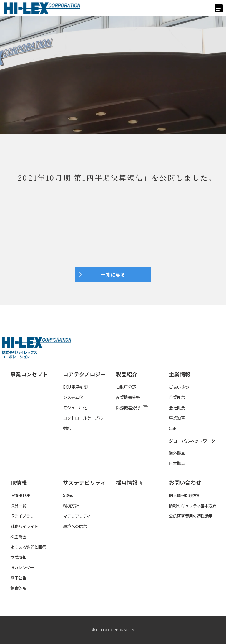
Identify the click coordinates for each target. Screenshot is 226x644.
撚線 (67, 428)
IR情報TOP (20, 495)
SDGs (68, 495)
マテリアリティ (77, 516)
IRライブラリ (22, 516)
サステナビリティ (84, 482)
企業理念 (177, 397)
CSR (173, 428)
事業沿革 (177, 418)
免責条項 (18, 588)
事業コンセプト (29, 374)
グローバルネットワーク (192, 441)
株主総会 (18, 537)
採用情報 (127, 482)
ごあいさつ (179, 387)
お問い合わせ (185, 482)
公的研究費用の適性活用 (191, 516)
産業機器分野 (128, 397)
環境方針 (71, 506)
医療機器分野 (128, 408)
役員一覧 (18, 506)
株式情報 (18, 557)
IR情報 (19, 482)
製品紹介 (127, 374)
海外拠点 (177, 453)
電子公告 (18, 578)
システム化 (73, 397)
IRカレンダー (22, 567)
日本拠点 (177, 463)
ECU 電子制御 (75, 387)
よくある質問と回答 (28, 547)
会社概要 (177, 408)
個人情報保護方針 (185, 495)
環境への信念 (75, 526)
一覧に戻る (113, 274)
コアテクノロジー (84, 374)
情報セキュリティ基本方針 (193, 506)
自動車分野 (126, 387)
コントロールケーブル (83, 418)
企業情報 (180, 374)
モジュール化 (75, 408)
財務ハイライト (24, 526)
